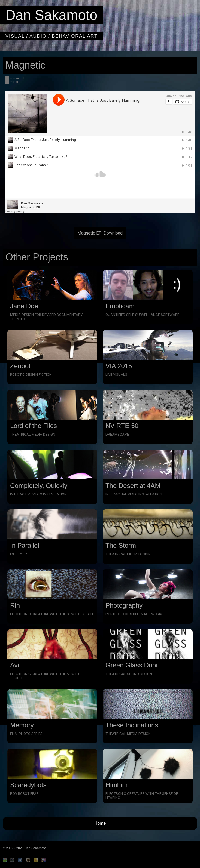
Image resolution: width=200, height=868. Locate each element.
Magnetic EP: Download (100, 233)
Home (100, 823)
